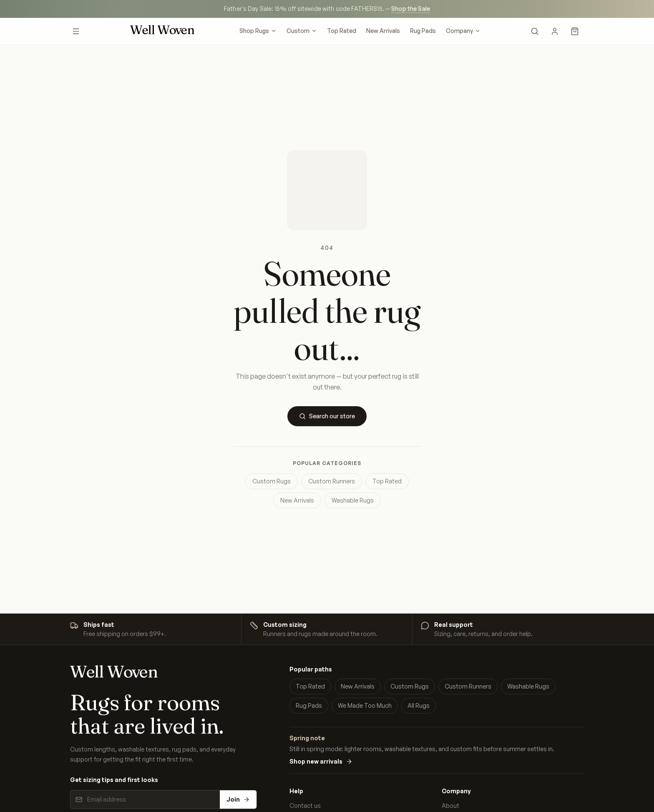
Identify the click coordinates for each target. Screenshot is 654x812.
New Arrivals (383, 31)
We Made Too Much (365, 705)
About (450, 806)
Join (238, 799)
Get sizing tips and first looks (114, 780)
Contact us (305, 806)
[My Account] (555, 31)
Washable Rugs (353, 500)
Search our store (327, 416)
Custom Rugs (272, 481)
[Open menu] (76, 31)
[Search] (535, 31)
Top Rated (342, 31)
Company (463, 31)
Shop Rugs (258, 31)
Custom (302, 31)
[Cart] (575, 31)
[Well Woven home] (162, 31)
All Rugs (419, 705)
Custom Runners (332, 481)
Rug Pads (423, 31)
